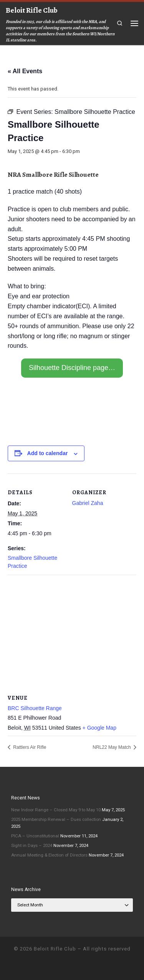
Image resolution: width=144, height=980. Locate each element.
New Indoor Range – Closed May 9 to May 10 (56, 810)
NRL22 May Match (112, 747)
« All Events (25, 71)
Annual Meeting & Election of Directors (49, 855)
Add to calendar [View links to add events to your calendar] (48, 453)
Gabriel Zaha (88, 503)
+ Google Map (99, 728)
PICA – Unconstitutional (35, 836)
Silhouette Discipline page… (72, 368)
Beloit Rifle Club (55, 949)
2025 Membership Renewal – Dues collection (56, 819)
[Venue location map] (72, 630)
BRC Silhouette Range (35, 708)
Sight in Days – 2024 (32, 845)
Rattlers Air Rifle (29, 747)
